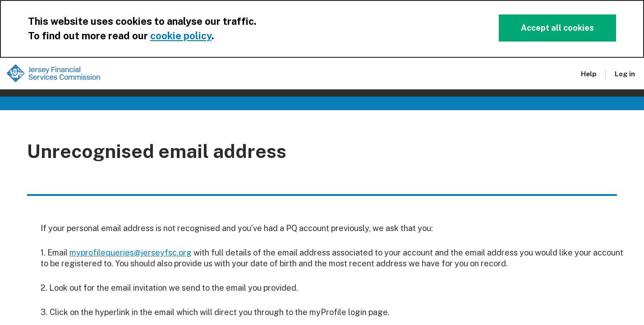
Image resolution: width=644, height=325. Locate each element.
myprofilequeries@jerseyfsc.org (131, 253)
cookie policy (181, 36)
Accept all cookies (557, 28)
